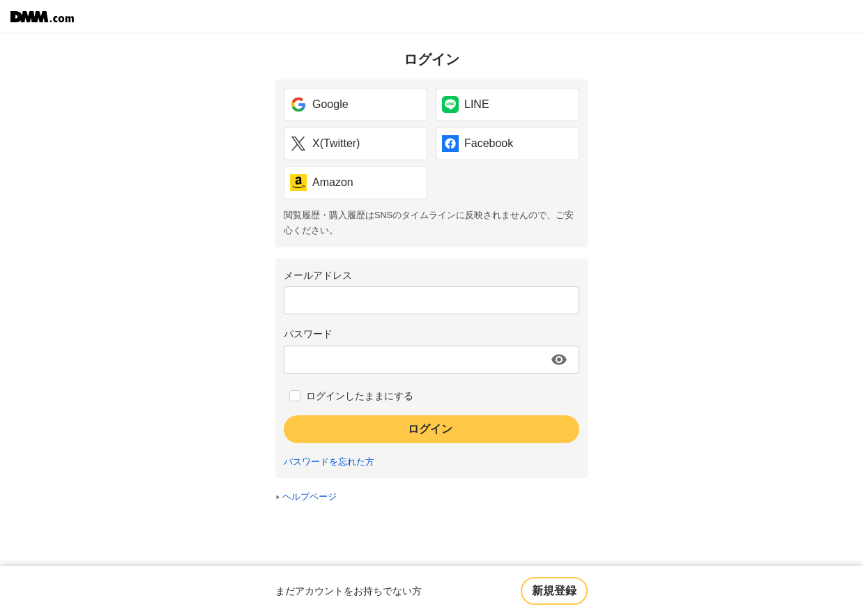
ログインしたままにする (360, 396)
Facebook (478, 144)
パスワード (308, 334)
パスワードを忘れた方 (329, 462)
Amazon (322, 183)
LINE (466, 105)
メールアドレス (318, 275)
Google (319, 105)
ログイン (430, 429)
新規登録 (554, 591)
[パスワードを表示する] (559, 360)
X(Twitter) (325, 144)
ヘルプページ (310, 497)
